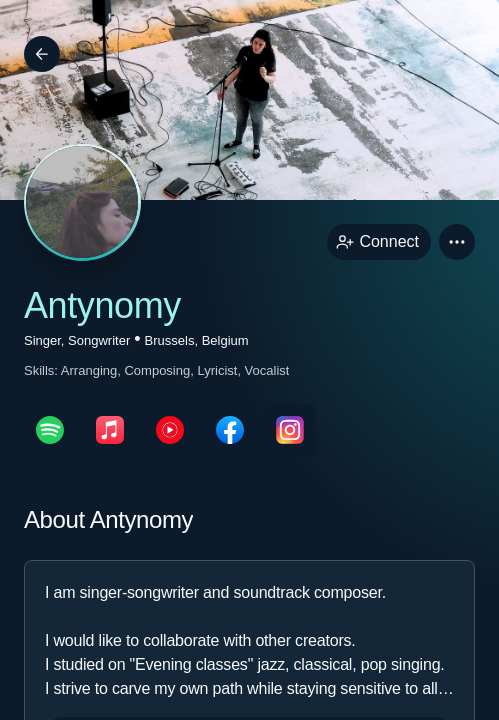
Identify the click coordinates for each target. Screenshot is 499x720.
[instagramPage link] (290, 430)
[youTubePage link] (170, 430)
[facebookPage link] (230, 430)
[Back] (42, 54)
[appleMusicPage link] (110, 430)
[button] (457, 242)
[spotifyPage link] (50, 430)
